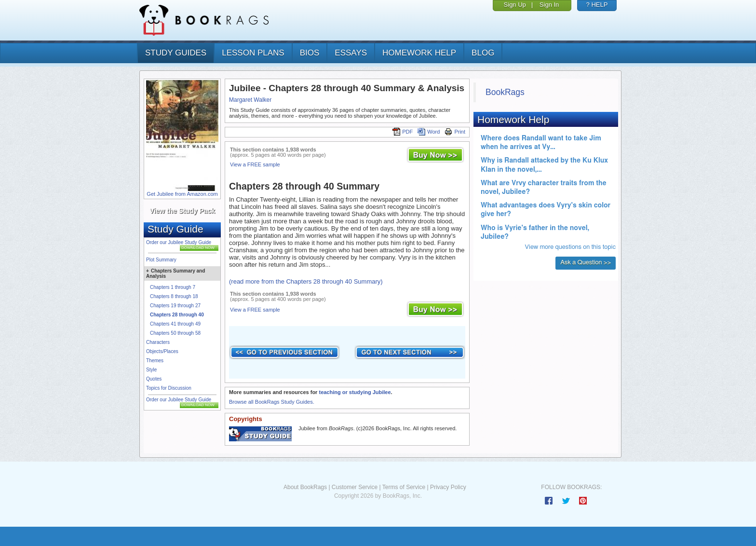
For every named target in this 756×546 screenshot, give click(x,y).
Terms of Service (404, 487)
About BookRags (305, 487)
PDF (403, 132)
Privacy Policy (448, 487)
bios (310, 53)
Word (429, 132)
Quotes (154, 379)
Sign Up (515, 5)
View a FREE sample (255, 164)
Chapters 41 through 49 (175, 324)
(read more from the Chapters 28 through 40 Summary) (306, 281)
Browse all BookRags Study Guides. (272, 402)
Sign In (549, 5)
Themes (155, 361)
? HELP (597, 5)
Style (151, 370)
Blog (483, 53)
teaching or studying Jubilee (355, 392)
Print (455, 132)
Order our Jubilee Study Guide (179, 242)
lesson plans (253, 53)
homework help (419, 53)
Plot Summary (161, 260)
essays (351, 53)
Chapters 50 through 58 (175, 333)
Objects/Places (162, 351)
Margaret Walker (250, 100)
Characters (158, 342)
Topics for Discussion (169, 388)
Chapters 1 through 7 (173, 287)
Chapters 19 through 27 (175, 306)
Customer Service (355, 487)
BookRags (505, 92)
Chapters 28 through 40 (177, 315)
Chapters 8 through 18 (174, 296)
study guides (176, 53)
